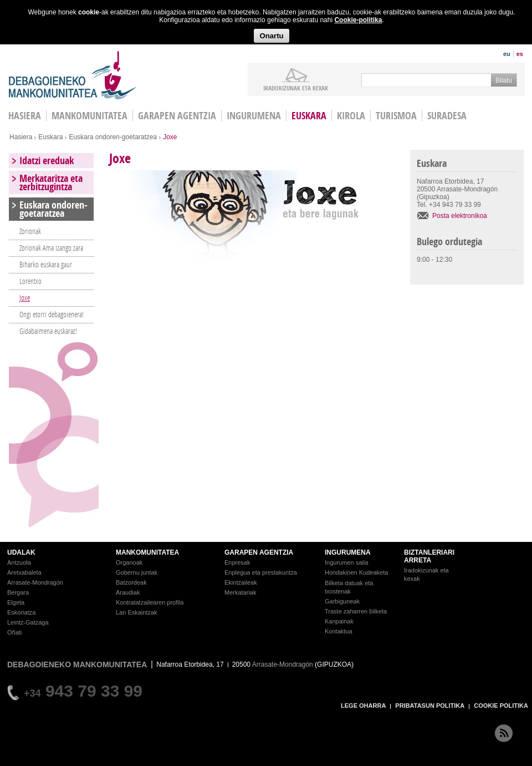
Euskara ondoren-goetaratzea (113, 137)
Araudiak (128, 592)
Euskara (309, 116)
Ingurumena (254, 116)
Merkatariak (240, 592)
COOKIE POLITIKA (501, 706)
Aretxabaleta (24, 572)
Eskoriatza (21, 612)
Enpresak (237, 562)
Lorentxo (30, 281)
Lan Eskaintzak (137, 612)
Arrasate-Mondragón (35, 582)
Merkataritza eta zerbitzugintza (51, 182)
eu (507, 54)
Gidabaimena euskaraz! (48, 331)
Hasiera (21, 137)
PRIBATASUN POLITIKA (430, 706)
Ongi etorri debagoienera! (52, 314)
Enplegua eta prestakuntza (261, 572)
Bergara (18, 592)
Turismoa (396, 116)
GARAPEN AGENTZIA (259, 552)
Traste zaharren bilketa (356, 611)
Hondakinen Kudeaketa (356, 572)
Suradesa (447, 116)
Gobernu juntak (137, 572)
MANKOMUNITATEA (147, 552)
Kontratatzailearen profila (150, 602)
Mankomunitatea (89, 116)
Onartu (271, 36)
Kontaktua (339, 631)
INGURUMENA (348, 552)
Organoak (129, 562)
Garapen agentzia (177, 116)
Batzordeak (131, 582)
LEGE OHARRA (363, 706)
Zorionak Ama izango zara (51, 248)
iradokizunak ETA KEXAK (296, 88)
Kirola (351, 116)
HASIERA (25, 116)
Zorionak (30, 231)
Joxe (25, 298)
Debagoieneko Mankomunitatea (73, 75)
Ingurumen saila (346, 562)
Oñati (14, 632)
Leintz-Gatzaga (28, 622)
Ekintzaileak (241, 582)
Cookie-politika (358, 20)
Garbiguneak (342, 601)
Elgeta (16, 602)
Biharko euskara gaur (46, 264)
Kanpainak (339, 621)
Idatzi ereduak (47, 161)
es (520, 54)
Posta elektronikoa (460, 216)
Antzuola (19, 562)
